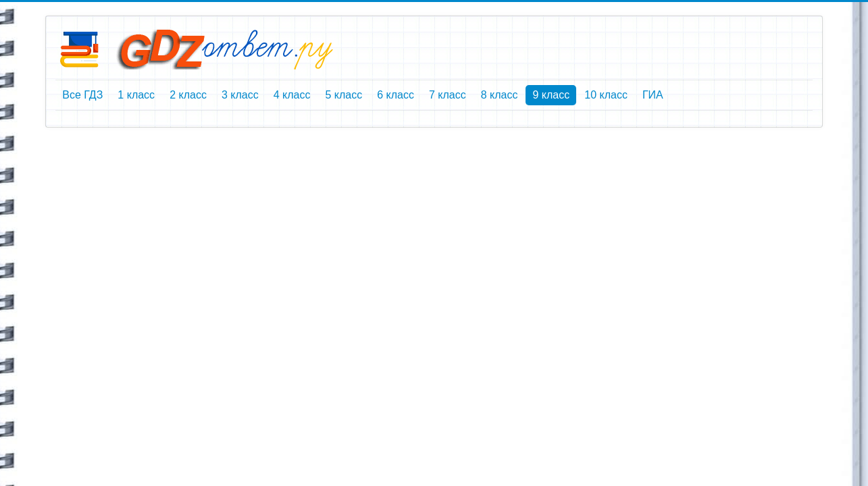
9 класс (551, 95)
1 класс (136, 95)
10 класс (606, 95)
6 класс (395, 95)
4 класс (292, 95)
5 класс (343, 95)
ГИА (653, 95)
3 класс (240, 95)
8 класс (500, 95)
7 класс (448, 95)
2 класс (188, 95)
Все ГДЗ (82, 95)
